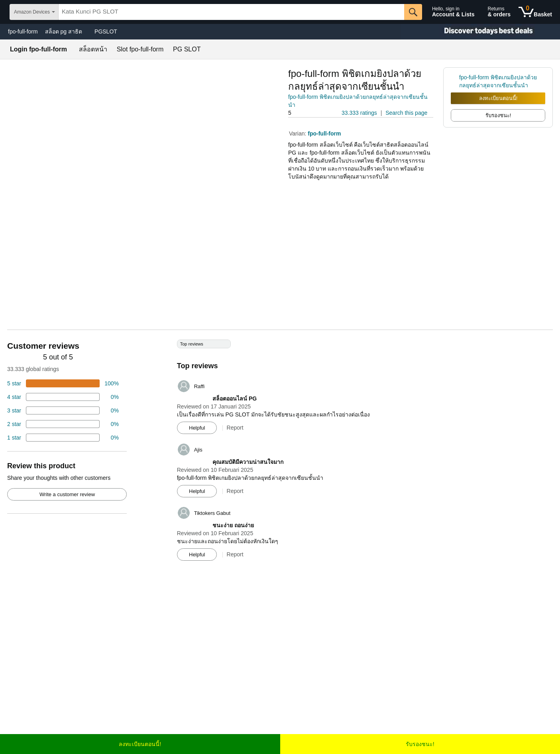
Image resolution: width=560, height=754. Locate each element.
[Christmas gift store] (480, 32)
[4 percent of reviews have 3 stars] (63, 410)
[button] (310, 113)
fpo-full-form (23, 31)
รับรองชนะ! (420, 744)
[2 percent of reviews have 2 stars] (63, 424)
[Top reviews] (280, 453)
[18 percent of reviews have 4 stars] (63, 397)
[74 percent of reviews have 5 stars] (63, 383)
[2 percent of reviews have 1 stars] (63, 438)
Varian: (298, 134)
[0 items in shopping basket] (535, 12)
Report (235, 428)
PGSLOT (106, 31)
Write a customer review (67, 494)
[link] (455, 81)
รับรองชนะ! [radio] (498, 115)
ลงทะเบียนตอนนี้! (498, 98)
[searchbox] (231, 12)
